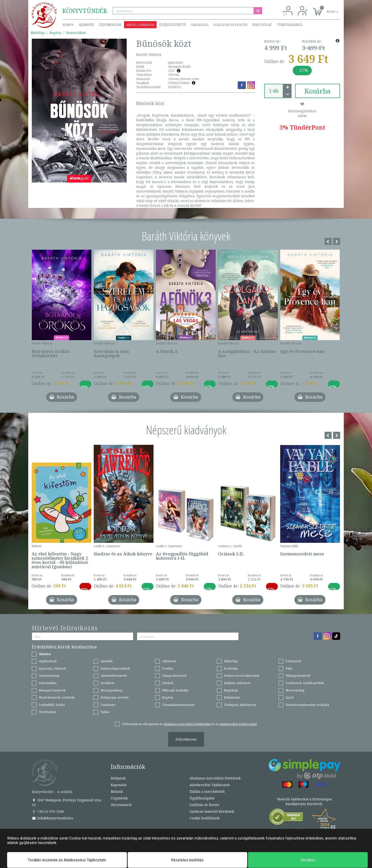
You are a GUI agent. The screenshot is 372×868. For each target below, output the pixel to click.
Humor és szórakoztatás (242, 676)
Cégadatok (119, 798)
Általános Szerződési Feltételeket (187, 724)
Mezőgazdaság (112, 690)
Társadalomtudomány (178, 705)
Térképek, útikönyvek (240, 705)
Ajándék (86, 25)
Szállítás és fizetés (230, 25)
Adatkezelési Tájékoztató (210, 785)
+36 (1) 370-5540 (48, 811)
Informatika (48, 683)
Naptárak (231, 690)
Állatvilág (231, 661)
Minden (45, 654)
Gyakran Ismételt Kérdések (212, 811)
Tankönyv (108, 705)
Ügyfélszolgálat (202, 798)
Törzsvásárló (290, 25)
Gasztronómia (49, 676)
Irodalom (107, 683)
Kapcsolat (262, 25)
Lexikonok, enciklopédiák (305, 683)
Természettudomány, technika (307, 705)
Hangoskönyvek (174, 676)
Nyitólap (38, 33)
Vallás (105, 712)
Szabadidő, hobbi (52, 705)
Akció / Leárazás (140, 25)
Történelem (47, 712)
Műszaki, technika (175, 690)
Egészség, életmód (52, 668)
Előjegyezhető (173, 25)
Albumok (169, 661)
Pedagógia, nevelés (115, 697)
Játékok (168, 683)
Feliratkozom (186, 739)
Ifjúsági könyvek (298, 676)
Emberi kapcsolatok (115, 668)
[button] (327, 9)
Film (289, 668)
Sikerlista (200, 25)
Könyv (68, 25)
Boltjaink (118, 778)
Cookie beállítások (205, 818)
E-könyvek (293, 661)
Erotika (168, 668)
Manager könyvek (52, 690)
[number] (274, 91)
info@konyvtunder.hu (53, 818)
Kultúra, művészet (237, 683)
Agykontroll (48, 661)
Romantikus (76, 33)
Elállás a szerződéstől (207, 791)
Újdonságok (110, 25)
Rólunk (117, 791)
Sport (290, 697)
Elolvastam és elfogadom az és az (190, 724)
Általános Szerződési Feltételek (215, 778)
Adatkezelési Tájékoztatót (238, 724)
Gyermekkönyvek (114, 676)
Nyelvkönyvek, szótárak (57, 697)
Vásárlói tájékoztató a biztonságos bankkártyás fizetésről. (304, 801)
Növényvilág (295, 690)
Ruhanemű (232, 697)
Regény (55, 33)
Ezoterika (231, 668)
